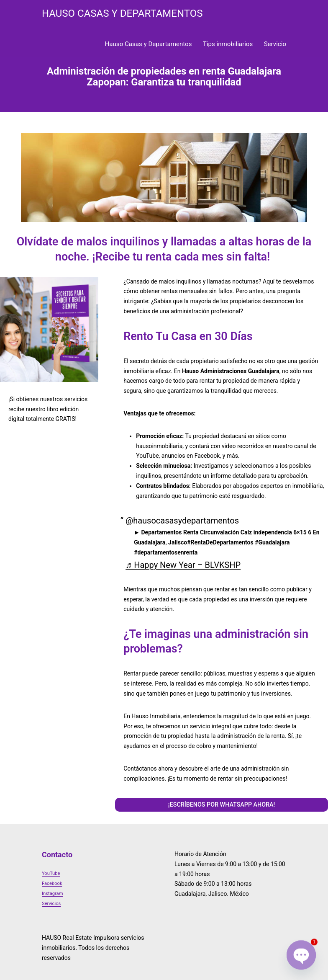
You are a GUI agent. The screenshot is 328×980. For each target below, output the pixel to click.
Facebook (52, 883)
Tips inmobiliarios (228, 44)
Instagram (53, 894)
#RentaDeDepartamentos (220, 542)
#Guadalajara (272, 542)
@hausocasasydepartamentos (182, 521)
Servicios (51, 904)
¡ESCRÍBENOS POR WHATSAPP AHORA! (222, 805)
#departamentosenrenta (166, 552)
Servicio (275, 44)
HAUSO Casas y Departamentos (122, 13)
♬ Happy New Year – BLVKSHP (183, 565)
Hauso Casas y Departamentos (149, 44)
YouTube (51, 873)
